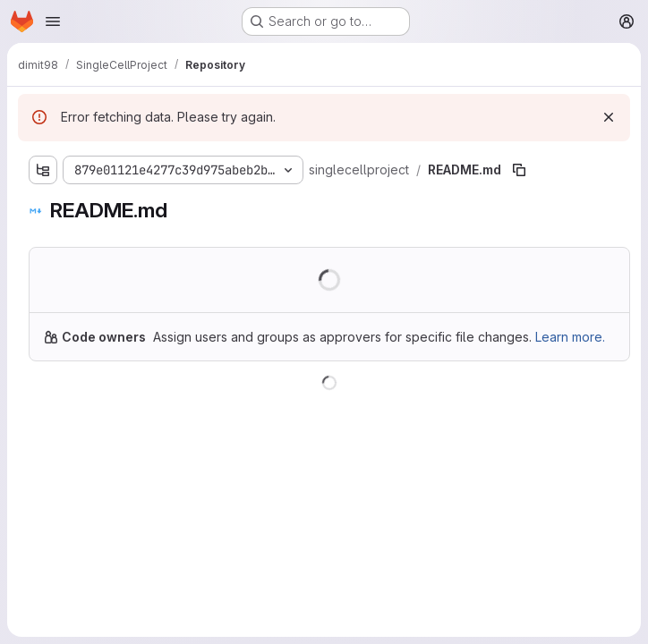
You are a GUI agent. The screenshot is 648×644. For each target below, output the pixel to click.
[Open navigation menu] (53, 21)
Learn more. (570, 337)
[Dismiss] (609, 117)
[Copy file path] (519, 170)
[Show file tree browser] (43, 170)
